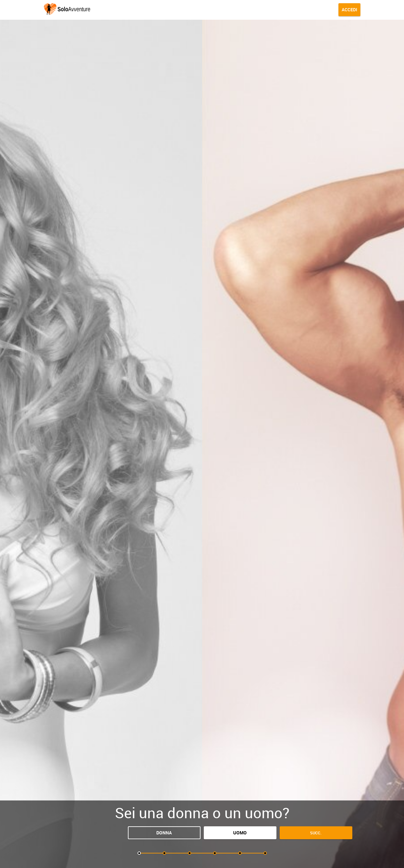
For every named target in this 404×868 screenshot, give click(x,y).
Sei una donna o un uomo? (202, 813)
